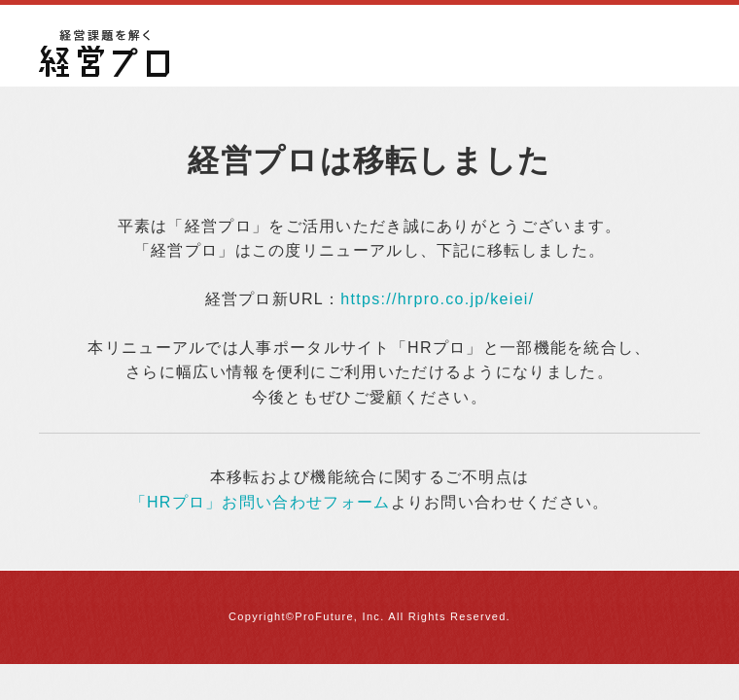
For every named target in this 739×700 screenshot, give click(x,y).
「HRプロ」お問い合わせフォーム (261, 502)
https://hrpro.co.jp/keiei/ (437, 299)
